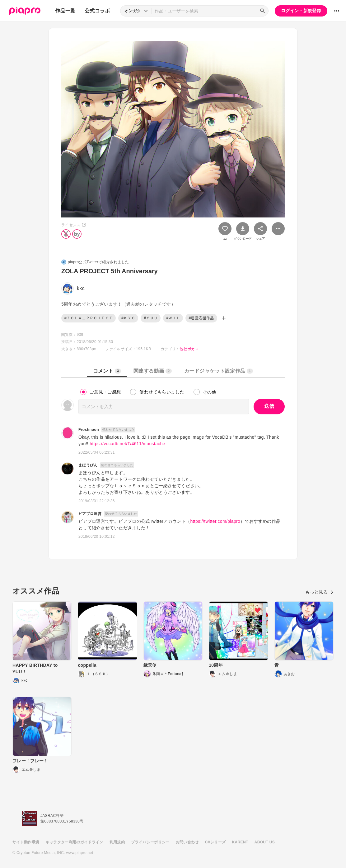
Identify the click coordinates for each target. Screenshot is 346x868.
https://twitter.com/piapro (215, 521)
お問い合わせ (187, 842)
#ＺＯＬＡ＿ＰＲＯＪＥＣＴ (89, 318)
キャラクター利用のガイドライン (74, 842)
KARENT (240, 842)
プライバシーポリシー (150, 842)
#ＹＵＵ (151, 318)
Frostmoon (89, 430)
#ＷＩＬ (173, 318)
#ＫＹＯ (128, 318)
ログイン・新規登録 (301, 11)
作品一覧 (65, 11)
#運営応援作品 (201, 318)
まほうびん (88, 465)
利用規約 (117, 842)
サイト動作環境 (26, 842)
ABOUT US (265, 842)
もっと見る (319, 592)
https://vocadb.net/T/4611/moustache (127, 444)
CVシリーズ (215, 842)
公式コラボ (97, 11)
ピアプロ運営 (90, 514)
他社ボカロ (189, 349)
